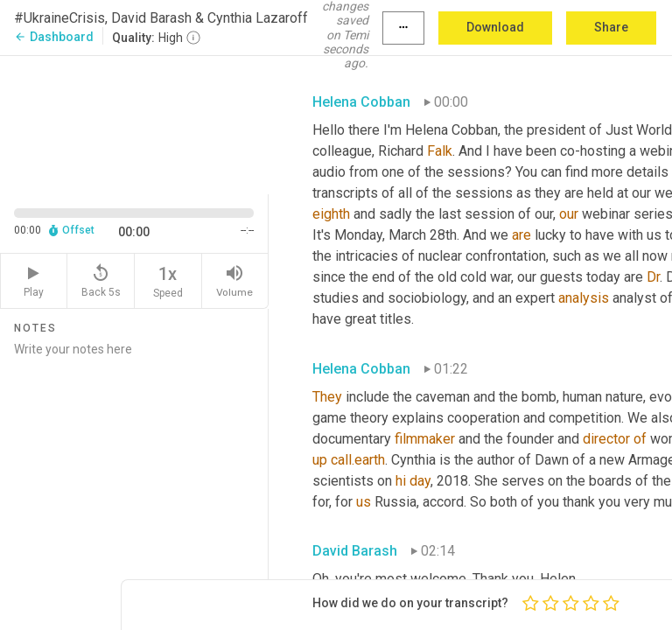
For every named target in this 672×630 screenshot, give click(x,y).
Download (495, 27)
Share (611, 27)
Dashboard (54, 37)
